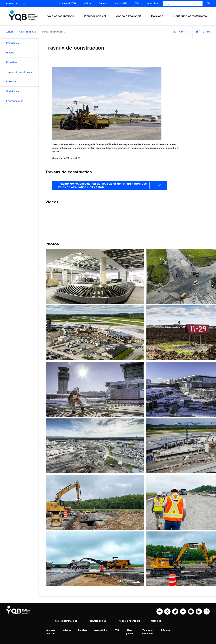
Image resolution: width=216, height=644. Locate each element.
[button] (109, 185)
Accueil (10, 32)
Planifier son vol (98, 621)
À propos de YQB (67, 3)
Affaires (87, 3)
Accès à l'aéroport (129, 621)
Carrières (103, 3)
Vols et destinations (66, 621)
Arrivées (179, 32)
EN (208, 3)
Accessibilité (121, 3)
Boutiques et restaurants (190, 16)
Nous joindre (153, 3)
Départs (203, 32)
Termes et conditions (148, 632)
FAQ (137, 3)
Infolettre (166, 630)
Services (156, 621)
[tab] (109, 185)
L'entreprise (13, 43)
